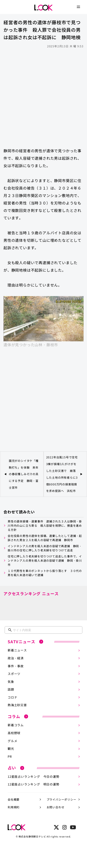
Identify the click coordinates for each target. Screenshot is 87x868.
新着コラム (16, 725)
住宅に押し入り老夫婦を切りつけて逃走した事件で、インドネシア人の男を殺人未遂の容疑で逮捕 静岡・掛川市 (45, 560)
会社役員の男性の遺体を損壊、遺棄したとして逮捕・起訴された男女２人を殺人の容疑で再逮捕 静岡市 (45, 538)
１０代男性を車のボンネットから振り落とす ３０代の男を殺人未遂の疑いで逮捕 (45, 573)
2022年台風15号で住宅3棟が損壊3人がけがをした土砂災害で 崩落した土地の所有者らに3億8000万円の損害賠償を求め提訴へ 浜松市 (62, 474)
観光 (11, 749)
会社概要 (14, 799)
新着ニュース (17, 650)
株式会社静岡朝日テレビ (32, 836)
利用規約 (14, 807)
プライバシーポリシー (61, 799)
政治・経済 (16, 658)
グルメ (12, 741)
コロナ (12, 697)
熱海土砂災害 (17, 705)
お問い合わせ (56, 807)
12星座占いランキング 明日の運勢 (34, 784)
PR (10, 756)
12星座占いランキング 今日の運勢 (34, 776)
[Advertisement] (43, 96)
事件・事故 (16, 666)
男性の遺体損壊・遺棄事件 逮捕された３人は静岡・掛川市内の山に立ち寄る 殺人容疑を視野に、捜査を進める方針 (45, 525)
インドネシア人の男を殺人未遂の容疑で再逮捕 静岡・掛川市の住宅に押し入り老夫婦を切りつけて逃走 (45, 548)
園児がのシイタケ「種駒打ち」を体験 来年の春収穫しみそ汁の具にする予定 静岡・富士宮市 (24, 474)
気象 (11, 682)
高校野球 (14, 733)
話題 (11, 689)
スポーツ (14, 674)
